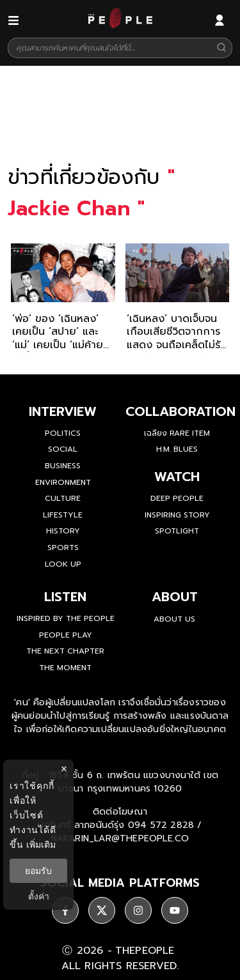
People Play (66, 635)
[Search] (221, 48)
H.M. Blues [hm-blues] (177, 449)
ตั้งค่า (39, 896)
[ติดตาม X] (102, 910)
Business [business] (63, 466)
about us (174, 619)
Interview (63, 411)
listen (65, 597)
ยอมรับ (38, 871)
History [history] (63, 531)
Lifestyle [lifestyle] (63, 515)
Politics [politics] (63, 433)
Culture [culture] (63, 498)
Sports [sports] (63, 547)
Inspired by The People (66, 618)
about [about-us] (175, 597)
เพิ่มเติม (41, 845)
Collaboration (180, 411)
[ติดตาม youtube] (175, 910)
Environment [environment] (63, 482)
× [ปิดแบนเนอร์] (64, 769)
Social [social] (63, 449)
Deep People (177, 498)
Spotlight (177, 531)
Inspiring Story (177, 515)
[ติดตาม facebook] (65, 910)
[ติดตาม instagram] (138, 910)
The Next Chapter (65, 651)
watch (177, 477)
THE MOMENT (65, 668)
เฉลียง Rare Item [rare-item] (177, 433)
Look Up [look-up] (63, 564)
